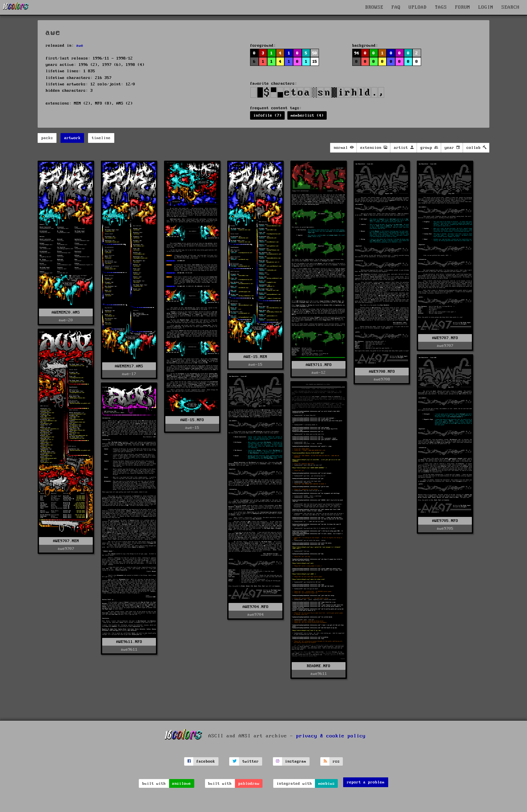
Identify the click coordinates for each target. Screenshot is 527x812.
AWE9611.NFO (129, 642)
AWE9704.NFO (256, 607)
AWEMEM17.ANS (129, 366)
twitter (251, 761)
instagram (296, 761)
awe (80, 46)
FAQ (396, 7)
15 (315, 62)
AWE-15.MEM (255, 357)
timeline (101, 138)
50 (315, 53)
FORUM (463, 7)
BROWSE (374, 7)
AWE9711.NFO (319, 365)
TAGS (441, 7)
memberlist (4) (307, 115)
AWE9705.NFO (445, 521)
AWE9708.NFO (382, 372)
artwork (72, 138)
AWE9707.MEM (66, 541)
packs (47, 138)
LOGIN (486, 7)
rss (336, 761)
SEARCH (511, 7)
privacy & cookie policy (331, 736)
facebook (206, 761)
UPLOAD (418, 7)
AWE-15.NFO (192, 420)
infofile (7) (268, 115)
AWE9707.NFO (445, 338)
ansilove (181, 784)
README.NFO (319, 666)
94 (357, 53)
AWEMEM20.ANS (66, 312)
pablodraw (249, 784)
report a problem (366, 782)
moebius (327, 784)
